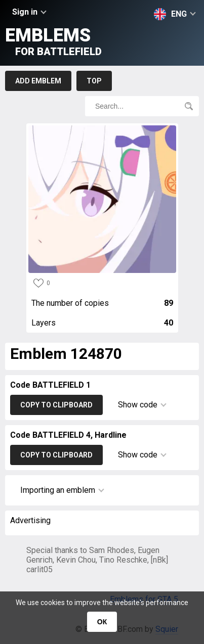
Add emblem (38, 81)
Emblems (53, 41)
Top (94, 81)
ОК (102, 622)
